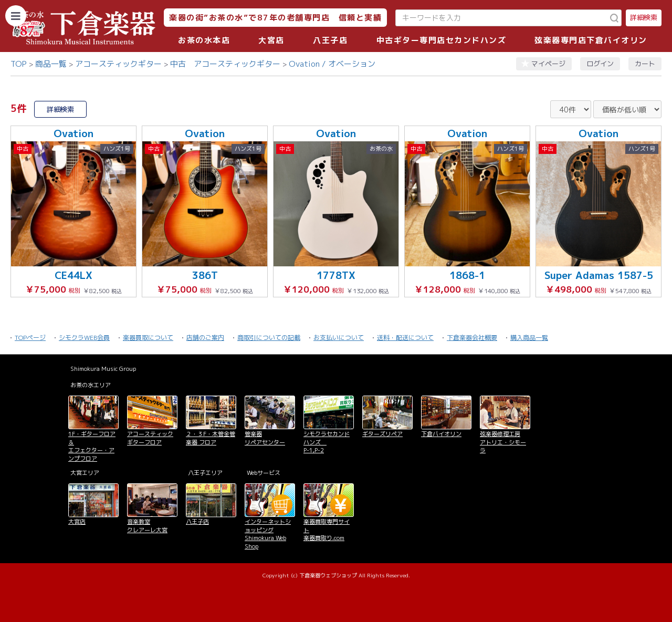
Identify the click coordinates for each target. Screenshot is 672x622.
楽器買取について (148, 338)
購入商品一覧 (529, 338)
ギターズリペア (382, 434)
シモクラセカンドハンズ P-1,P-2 (327, 442)
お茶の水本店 (204, 40)
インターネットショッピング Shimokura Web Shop (268, 534)
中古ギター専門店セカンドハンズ (442, 40)
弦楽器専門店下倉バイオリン (591, 40)
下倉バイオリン (441, 434)
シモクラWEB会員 (84, 338)
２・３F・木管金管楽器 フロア (211, 438)
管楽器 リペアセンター (265, 438)
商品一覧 (51, 64)
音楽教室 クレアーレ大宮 (147, 526)
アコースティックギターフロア (150, 438)
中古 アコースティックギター (225, 64)
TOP (19, 64)
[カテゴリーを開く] (16, 16)
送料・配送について (405, 338)
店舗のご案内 (205, 338)
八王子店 (330, 40)
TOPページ (30, 338)
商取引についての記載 (269, 338)
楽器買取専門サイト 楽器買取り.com (327, 530)
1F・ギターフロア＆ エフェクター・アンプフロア (92, 446)
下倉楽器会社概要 (472, 338)
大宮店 (271, 40)
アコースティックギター (118, 64)
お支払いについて (339, 338)
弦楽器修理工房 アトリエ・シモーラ (503, 442)
